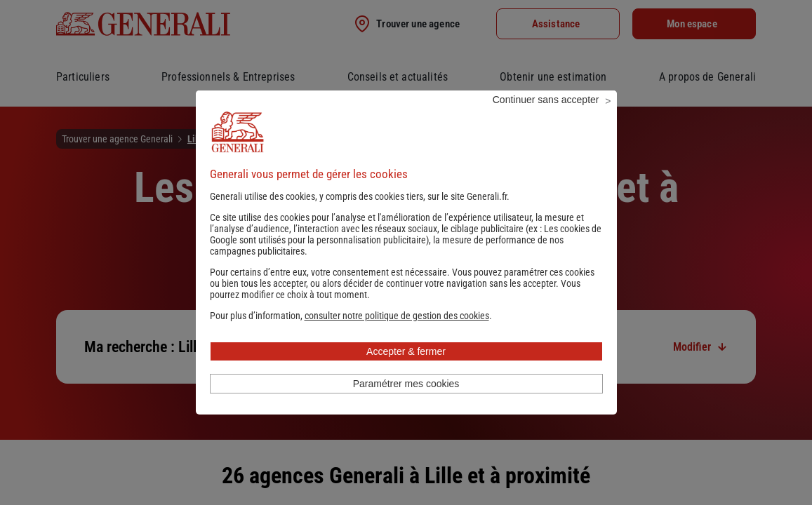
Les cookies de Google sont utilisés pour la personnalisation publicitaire (406, 253)
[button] (397, 335)
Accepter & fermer (406, 370)
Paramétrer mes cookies (406, 403)
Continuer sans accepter (546, 119)
